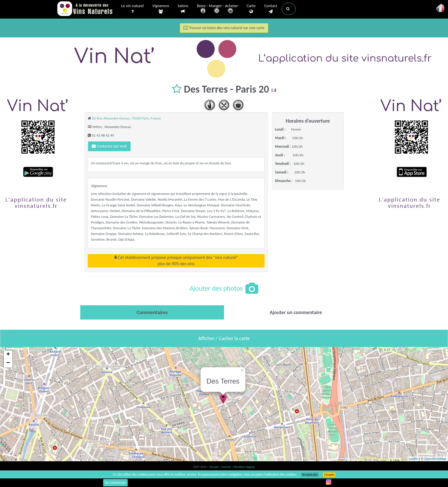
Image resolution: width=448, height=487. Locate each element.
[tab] (152, 312)
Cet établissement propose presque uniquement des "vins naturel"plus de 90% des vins (176, 261)
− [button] (8, 363)
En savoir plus (310, 475)
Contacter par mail (109, 146)
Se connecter (115, 483)
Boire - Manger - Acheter (217, 9)
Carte (251, 9)
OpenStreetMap (435, 459)
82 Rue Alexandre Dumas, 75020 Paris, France (126, 118)
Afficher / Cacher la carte (224, 338)
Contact (271, 9)
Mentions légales (244, 467)
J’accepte (329, 475)
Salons (183, 9)
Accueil (214, 467)
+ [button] (8, 355)
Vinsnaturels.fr (85, 9)
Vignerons (161, 9)
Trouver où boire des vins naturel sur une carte (224, 28)
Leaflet (414, 459)
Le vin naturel (132, 9)
